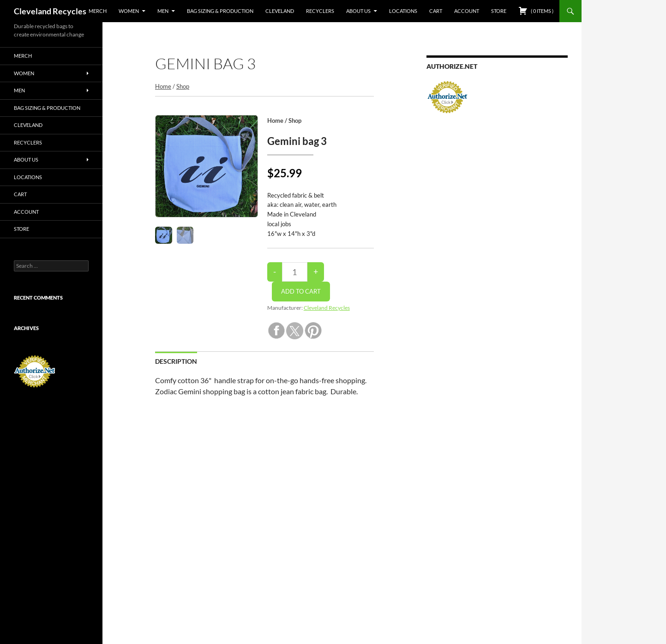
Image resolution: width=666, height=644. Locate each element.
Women (129, 11)
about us (358, 11)
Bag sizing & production (220, 11)
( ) (536, 11)
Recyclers (320, 11)
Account (467, 11)
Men (163, 11)
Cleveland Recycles (50, 11)
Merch (98, 11)
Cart (436, 11)
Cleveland (280, 11)
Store (499, 11)
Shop (183, 86)
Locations (403, 11)
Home (163, 86)
